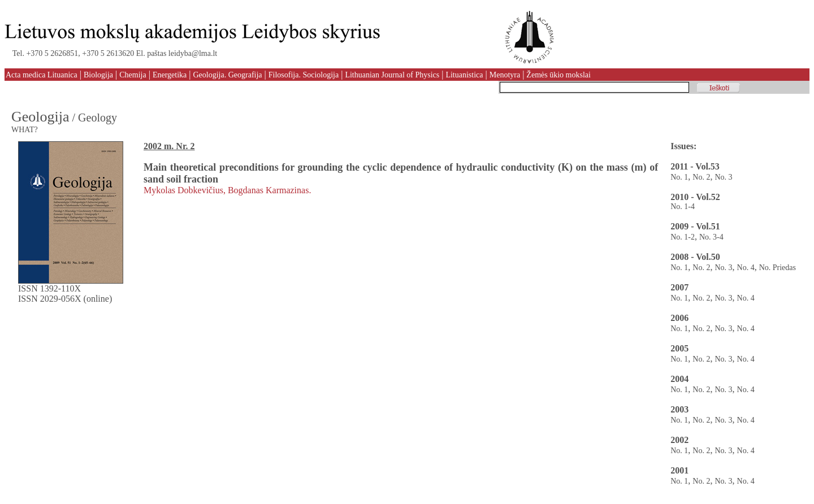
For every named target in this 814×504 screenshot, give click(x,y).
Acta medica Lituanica (42, 75)
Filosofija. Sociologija (304, 75)
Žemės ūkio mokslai (558, 75)
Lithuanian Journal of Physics (392, 75)
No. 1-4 (683, 207)
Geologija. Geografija (227, 75)
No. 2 (701, 177)
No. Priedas (778, 268)
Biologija (98, 75)
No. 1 (679, 177)
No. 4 (746, 268)
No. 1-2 (683, 237)
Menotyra (505, 75)
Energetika (170, 75)
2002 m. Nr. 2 (169, 146)
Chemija (133, 75)
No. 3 (723, 177)
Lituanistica (464, 75)
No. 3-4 (711, 237)
